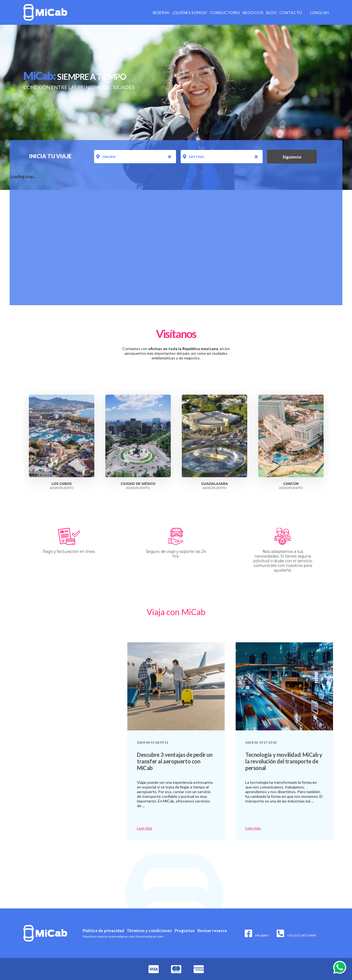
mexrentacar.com (122, 936)
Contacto (291, 13)
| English (319, 13)
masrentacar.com (149, 936)
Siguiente (292, 157)
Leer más (145, 828)
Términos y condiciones (149, 930)
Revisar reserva (212, 930)
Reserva (161, 13)
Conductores (225, 13)
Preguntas (185, 930)
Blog (271, 13)
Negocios (253, 13)
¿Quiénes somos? (190, 13)
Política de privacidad (103, 930)
